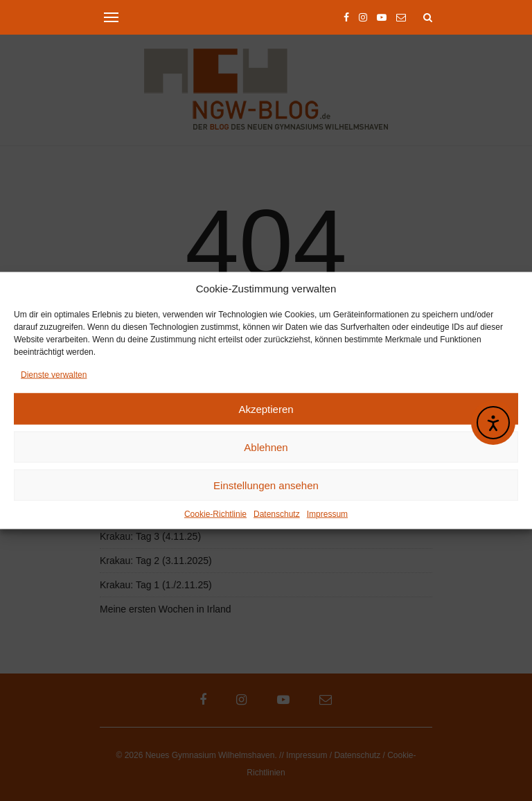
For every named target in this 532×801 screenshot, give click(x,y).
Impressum (327, 516)
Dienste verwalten (54, 376)
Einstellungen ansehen (266, 487)
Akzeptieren (266, 411)
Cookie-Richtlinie (215, 516)
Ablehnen (266, 449)
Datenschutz (277, 516)
